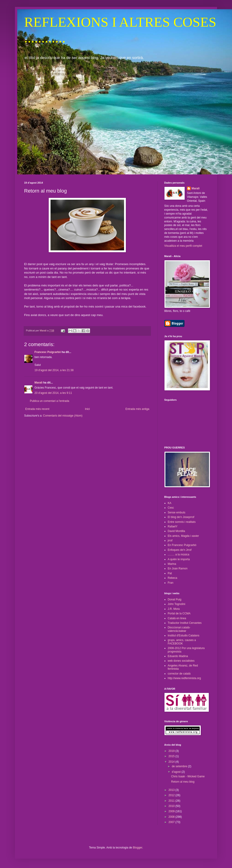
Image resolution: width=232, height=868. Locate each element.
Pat (170, 573)
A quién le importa (179, 559)
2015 (172, 756)
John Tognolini (177, 604)
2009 (172, 811)
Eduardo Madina (178, 656)
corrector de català (179, 674)
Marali (38, 383)
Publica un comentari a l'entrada (50, 401)
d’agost (177, 772)
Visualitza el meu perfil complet (183, 246)
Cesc (171, 508)
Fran (171, 583)
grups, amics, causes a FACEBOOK (182, 642)
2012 (172, 795)
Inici (87, 409)
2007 (172, 822)
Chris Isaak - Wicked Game (188, 776)
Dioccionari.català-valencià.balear (179, 629)
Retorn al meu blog (183, 782)
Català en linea (177, 618)
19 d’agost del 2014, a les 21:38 (54, 370)
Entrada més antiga (137, 409)
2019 (172, 751)
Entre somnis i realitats (182, 522)
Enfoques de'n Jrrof (180, 550)
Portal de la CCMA (179, 613)
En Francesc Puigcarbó (182, 545)
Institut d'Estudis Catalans (184, 636)
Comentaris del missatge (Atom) (63, 416)
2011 (172, 801)
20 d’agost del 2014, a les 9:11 (53, 393)
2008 (172, 817)
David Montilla (176, 531)
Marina (172, 564)
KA (170, 503)
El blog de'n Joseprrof (181, 517)
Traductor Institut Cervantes (185, 623)
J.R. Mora (174, 609)
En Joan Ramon (178, 568)
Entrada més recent (37, 409)
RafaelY (173, 526)
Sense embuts (177, 512)
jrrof (170, 540)
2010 (172, 806)
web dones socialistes (181, 661)
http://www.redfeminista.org (184, 678)
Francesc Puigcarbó (48, 352)
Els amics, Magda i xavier (183, 536)
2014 (172, 762)
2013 (172, 790)
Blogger (137, 848)
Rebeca (172, 578)
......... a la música (178, 554)
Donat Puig (174, 599)
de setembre (180, 766)
